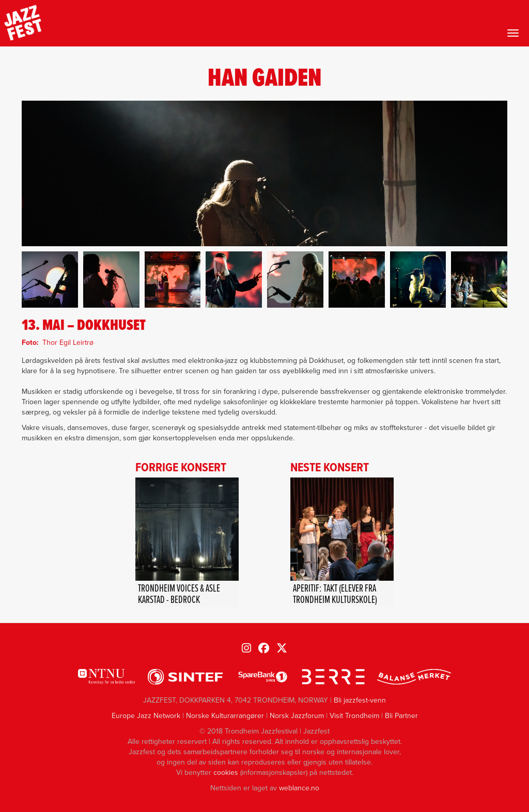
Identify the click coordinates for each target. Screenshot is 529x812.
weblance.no (299, 788)
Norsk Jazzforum (297, 716)
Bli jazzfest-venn (360, 700)
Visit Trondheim (354, 716)
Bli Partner (401, 716)
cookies (226, 773)
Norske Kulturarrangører (225, 716)
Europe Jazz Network (146, 716)
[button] (50, 280)
